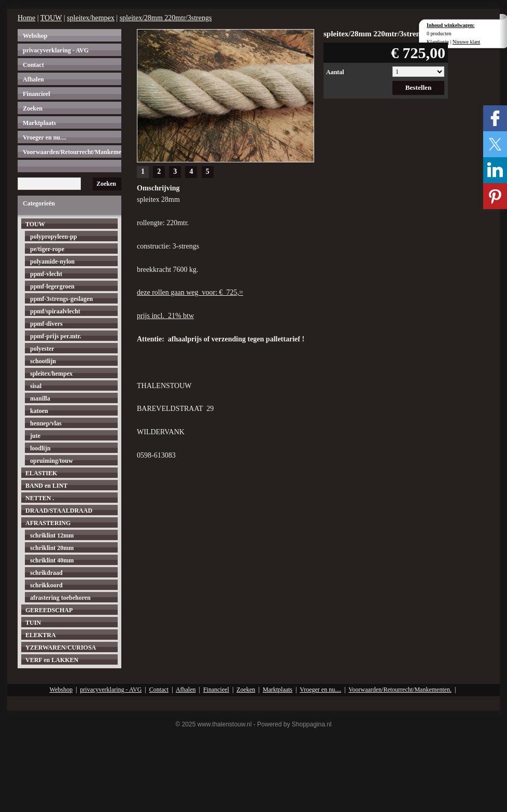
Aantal (335, 72)
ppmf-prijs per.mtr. (56, 336)
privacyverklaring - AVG (56, 50)
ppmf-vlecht (46, 274)
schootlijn (43, 361)
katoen (39, 411)
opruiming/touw (52, 461)
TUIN (33, 623)
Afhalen (33, 79)
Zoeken (33, 108)
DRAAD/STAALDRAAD (59, 511)
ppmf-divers (46, 324)
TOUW (51, 18)
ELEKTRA (41, 635)
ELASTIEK (41, 473)
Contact (33, 65)
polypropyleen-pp (53, 237)
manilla (40, 398)
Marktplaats (39, 123)
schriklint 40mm (52, 560)
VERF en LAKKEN (52, 660)
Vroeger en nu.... (45, 137)
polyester (42, 349)
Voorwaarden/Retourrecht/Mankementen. (72, 152)
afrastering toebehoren (60, 598)
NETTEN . (40, 498)
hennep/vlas (46, 423)
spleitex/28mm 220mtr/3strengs (166, 18)
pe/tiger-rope (47, 249)
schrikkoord (46, 585)
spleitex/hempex (91, 18)
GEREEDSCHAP (49, 610)
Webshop (35, 36)
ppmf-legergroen (52, 286)
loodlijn (40, 448)
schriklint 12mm (52, 535)
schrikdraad (46, 573)
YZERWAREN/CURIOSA (61, 648)
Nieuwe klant (467, 42)
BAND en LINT (46, 486)
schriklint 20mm (52, 548)
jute (35, 436)
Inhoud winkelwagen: (451, 25)
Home (26, 18)
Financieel (37, 94)
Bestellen (419, 87)
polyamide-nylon (52, 262)
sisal (36, 386)
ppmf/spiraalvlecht (55, 311)
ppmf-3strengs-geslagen (61, 299)
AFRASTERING (48, 523)
